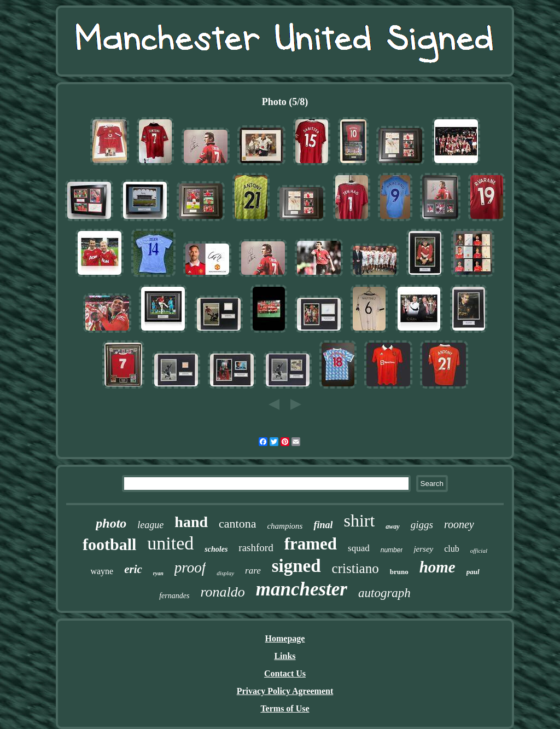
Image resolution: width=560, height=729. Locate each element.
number (392, 550)
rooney (459, 524)
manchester (302, 589)
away (392, 526)
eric (133, 569)
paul (473, 572)
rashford (256, 548)
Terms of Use (285, 708)
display (225, 573)
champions (285, 526)
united (170, 543)
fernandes (174, 596)
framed (311, 544)
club (452, 549)
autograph (384, 593)
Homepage (285, 638)
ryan (158, 573)
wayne (102, 571)
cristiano (355, 568)
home (437, 567)
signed (296, 566)
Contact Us (285, 673)
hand (191, 522)
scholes (216, 549)
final (323, 525)
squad (359, 548)
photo (111, 523)
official (479, 551)
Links (285, 656)
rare (253, 571)
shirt (359, 520)
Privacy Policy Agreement (285, 691)
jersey (423, 549)
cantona (237, 523)
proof (190, 568)
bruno (399, 572)
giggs (422, 525)
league (150, 525)
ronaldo (222, 592)
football (109, 544)
